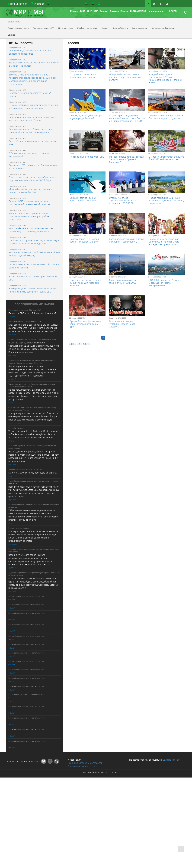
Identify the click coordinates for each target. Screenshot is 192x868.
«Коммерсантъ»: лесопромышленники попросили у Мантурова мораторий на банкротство (29, 216)
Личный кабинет (19, 4)
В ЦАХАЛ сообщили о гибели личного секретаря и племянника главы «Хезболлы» (34, 107)
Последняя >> (134, 338)
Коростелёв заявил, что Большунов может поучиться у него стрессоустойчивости (31, 230)
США (83, 11)
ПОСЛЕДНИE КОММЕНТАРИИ (34, 304)
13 (124, 338)
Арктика (114, 11)
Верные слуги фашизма (163, 28)
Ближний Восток (120, 28)
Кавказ (105, 28)
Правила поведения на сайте (83, 766)
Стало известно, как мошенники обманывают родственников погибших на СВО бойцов (33, 179)
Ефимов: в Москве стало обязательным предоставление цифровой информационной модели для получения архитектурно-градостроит (32, 79)
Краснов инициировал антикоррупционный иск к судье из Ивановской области (34, 119)
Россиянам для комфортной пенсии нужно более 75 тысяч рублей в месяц (34, 254)
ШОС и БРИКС (138, 11)
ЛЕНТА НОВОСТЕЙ (21, 43)
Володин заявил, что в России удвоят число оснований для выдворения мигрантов (32, 131)
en (154, 4)
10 (108, 338)
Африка (104, 11)
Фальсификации (140, 28)
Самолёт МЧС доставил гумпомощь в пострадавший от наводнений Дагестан (30, 203)
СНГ (90, 11)
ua (167, 4)
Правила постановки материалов (85, 763)
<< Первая (74, 338)
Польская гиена (66, 28)
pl (161, 4)
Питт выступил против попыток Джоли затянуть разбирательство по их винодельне (34, 242)
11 (113, 338)
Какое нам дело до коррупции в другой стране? (33, 473)
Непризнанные (156, 11)
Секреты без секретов (18, 28)
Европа (74, 11)
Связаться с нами (172, 760)
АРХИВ (173, 11)
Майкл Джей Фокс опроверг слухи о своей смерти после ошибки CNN (30, 191)
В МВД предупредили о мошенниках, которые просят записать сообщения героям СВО (32, 290)
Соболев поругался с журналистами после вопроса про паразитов (31, 52)
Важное (11, 35)
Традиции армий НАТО (44, 28)
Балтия (124, 11)
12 (118, 338)
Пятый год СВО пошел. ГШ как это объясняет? (32, 313)
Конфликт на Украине (87, 28)
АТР (96, 11)
